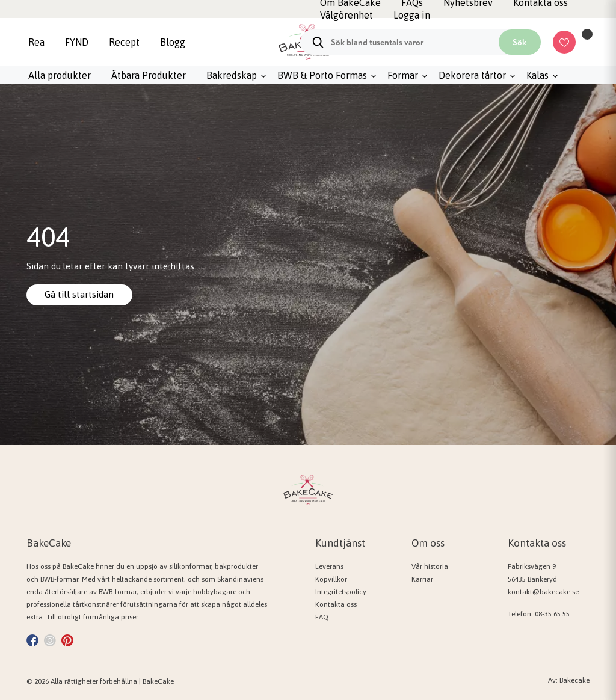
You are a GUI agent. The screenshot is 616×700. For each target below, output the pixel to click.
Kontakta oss (336, 604)
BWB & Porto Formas (322, 75)
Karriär (422, 579)
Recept (124, 42)
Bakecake (574, 680)
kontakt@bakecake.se (543, 592)
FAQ (322, 617)
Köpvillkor (331, 579)
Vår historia (430, 566)
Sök (519, 42)
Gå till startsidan (81, 295)
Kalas (537, 75)
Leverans (329, 566)
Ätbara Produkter (149, 75)
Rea (36, 42)
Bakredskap (232, 75)
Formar (403, 75)
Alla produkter (60, 75)
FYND (77, 42)
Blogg (173, 42)
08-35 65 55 (552, 614)
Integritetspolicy (341, 592)
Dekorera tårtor (472, 75)
